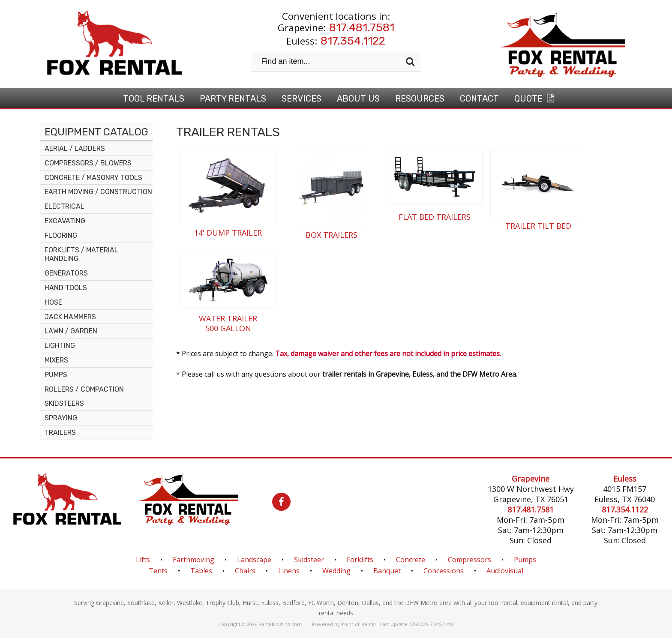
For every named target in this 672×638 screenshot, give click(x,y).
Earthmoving (193, 560)
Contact (479, 99)
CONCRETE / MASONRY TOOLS (93, 178)
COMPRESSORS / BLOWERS (88, 163)
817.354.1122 (353, 41)
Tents (158, 571)
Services (301, 99)
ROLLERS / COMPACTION (84, 389)
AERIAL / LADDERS (75, 148)
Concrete (411, 560)
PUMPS (56, 375)
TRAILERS (60, 433)
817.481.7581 (362, 28)
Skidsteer (309, 560)
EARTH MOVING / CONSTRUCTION (98, 192)
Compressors (469, 560)
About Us (358, 99)
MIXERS (56, 360)
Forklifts (360, 560)
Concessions (444, 571)
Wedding (336, 571)
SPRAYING (61, 418)
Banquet (387, 571)
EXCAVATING (65, 221)
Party (233, 99)
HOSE (53, 302)
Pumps (525, 560)
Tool (154, 99)
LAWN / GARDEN (71, 331)
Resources (420, 99)
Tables (201, 571)
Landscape (254, 560)
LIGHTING (60, 346)
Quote (535, 99)
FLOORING (61, 235)
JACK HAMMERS (70, 317)
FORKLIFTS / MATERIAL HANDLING (81, 255)
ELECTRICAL (64, 206)
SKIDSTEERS (64, 403)
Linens (289, 571)
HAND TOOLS (66, 288)
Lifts (143, 560)
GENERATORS (66, 273)
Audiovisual (505, 571)
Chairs (245, 571)
